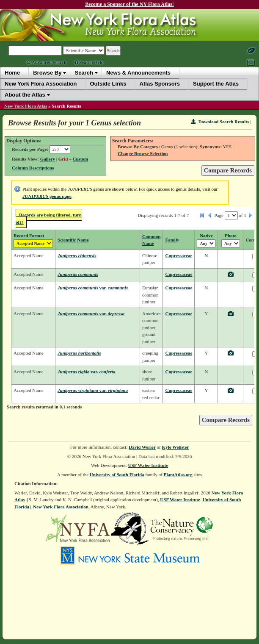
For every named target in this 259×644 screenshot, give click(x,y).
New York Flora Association (61, 507)
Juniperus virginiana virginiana (93, 390)
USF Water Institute (148, 465)
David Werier (142, 447)
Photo (231, 236)
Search (84, 73)
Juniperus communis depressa (91, 314)
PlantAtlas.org (178, 475)
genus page (47, 196)
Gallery (48, 159)
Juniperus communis (78, 274)
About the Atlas (25, 95)
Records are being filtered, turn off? (49, 218)
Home (12, 73)
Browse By (47, 73)
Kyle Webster (176, 447)
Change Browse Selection (143, 153)
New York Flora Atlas (26, 106)
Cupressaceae (179, 255)
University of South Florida (117, 475)
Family (172, 240)
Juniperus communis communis (93, 288)
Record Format (29, 236)
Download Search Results (220, 122)
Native (206, 236)
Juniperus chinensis (77, 255)
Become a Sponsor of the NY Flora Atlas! (129, 4)
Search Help (89, 62)
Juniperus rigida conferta (87, 372)
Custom (80, 159)
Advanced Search (47, 62)
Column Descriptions (33, 168)
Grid (63, 159)
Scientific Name (73, 240)
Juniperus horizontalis (79, 353)
